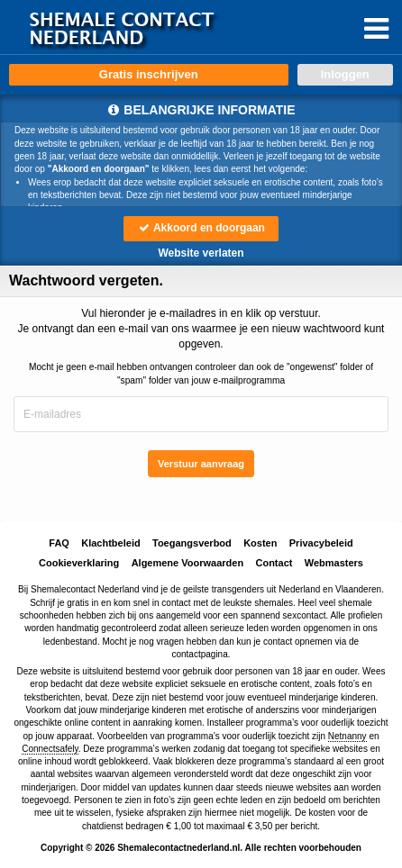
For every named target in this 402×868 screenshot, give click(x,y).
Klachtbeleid (110, 543)
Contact (274, 563)
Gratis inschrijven (149, 74)
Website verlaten (201, 253)
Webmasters (334, 563)
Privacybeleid (321, 543)
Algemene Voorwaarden (188, 563)
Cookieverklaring (79, 563)
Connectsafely (50, 749)
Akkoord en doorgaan (201, 228)
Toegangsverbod (192, 543)
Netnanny (347, 736)
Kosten (260, 543)
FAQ (59, 543)
